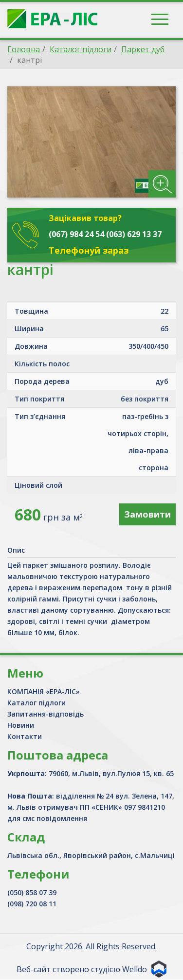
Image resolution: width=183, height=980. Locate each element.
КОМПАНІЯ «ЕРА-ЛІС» (44, 691)
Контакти (25, 736)
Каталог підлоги (37, 703)
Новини (21, 725)
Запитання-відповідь (46, 714)
